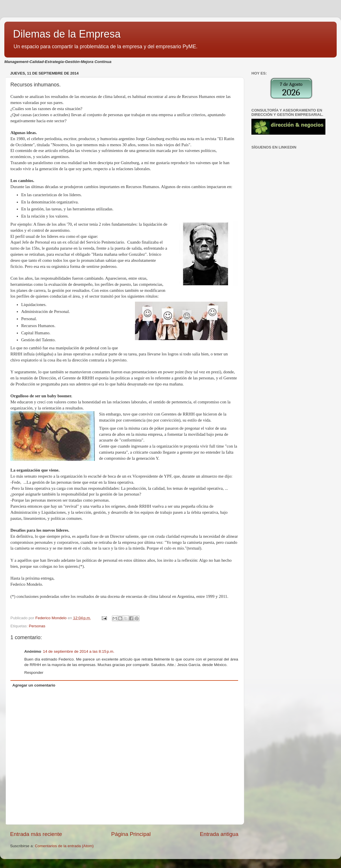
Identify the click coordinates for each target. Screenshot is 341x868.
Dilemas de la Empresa (67, 34)
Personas (37, 626)
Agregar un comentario (34, 685)
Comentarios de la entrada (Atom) (64, 846)
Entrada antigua (219, 834)
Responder (34, 673)
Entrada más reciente (36, 834)
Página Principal (131, 834)
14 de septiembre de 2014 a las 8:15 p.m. (79, 651)
